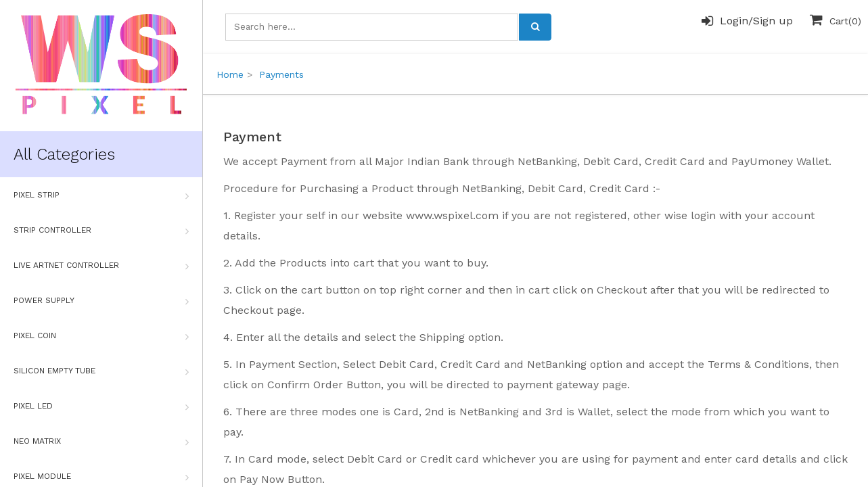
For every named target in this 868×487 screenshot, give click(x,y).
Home (230, 74)
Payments (281, 74)
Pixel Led (101, 407)
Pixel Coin (101, 336)
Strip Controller (101, 231)
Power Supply (101, 301)
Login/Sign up (747, 21)
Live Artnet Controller (101, 266)
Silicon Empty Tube (101, 371)
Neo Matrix (101, 442)
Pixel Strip (101, 195)
